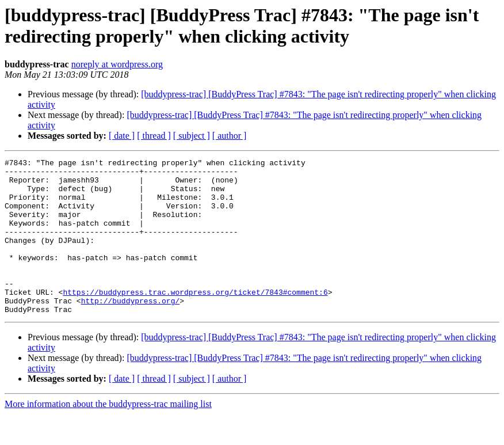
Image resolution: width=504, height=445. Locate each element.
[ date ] (122, 136)
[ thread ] (154, 136)
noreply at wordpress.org (117, 64)
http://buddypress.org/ (131, 330)
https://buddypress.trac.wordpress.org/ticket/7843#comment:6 (195, 320)
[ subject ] (192, 136)
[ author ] (230, 136)
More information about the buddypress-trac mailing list (108, 435)
